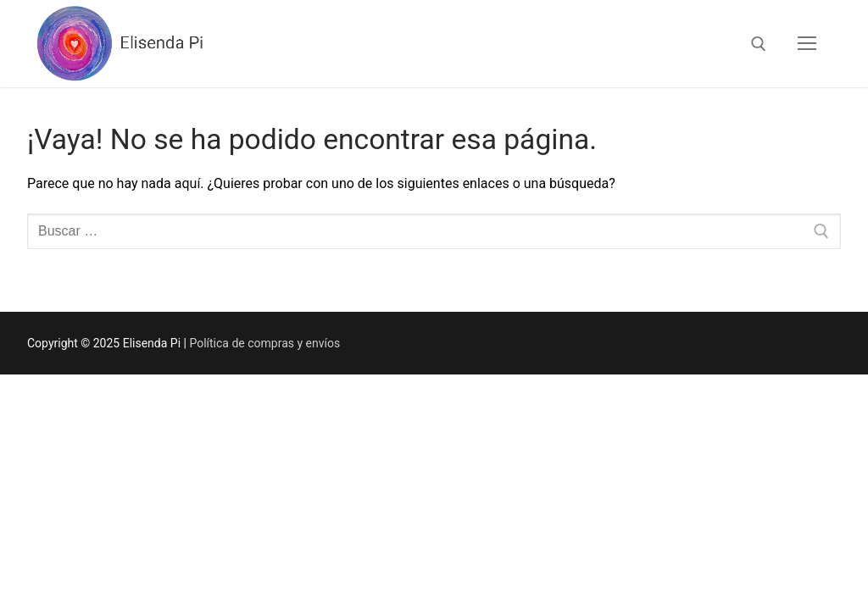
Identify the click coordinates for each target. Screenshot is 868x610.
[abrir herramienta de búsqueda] (759, 44)
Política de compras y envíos (264, 343)
